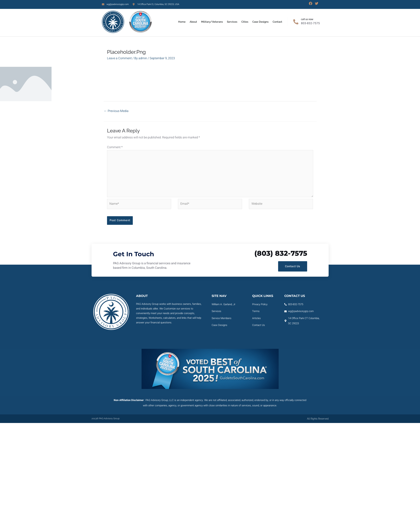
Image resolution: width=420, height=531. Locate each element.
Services (232, 22)
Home (182, 22)
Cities (245, 22)
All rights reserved (318, 419)
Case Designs (260, 22)
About (193, 22)
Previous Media (116, 111)
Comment (115, 147)
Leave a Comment (119, 58)
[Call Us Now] (296, 22)
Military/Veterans (212, 22)
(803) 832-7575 (281, 253)
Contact (277, 22)
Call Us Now (307, 19)
